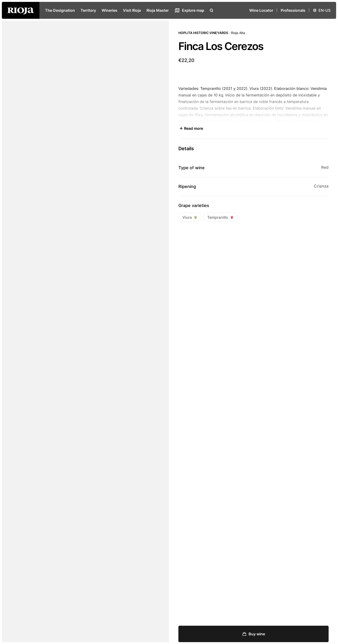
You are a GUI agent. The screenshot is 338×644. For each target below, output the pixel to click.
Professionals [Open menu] (293, 10)
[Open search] (211, 10)
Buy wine (253, 634)
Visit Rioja (132, 10)
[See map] (189, 10)
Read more (191, 128)
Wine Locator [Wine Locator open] (261, 10)
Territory (88, 10)
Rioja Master (158, 10)
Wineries (109, 10)
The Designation (60, 10)
